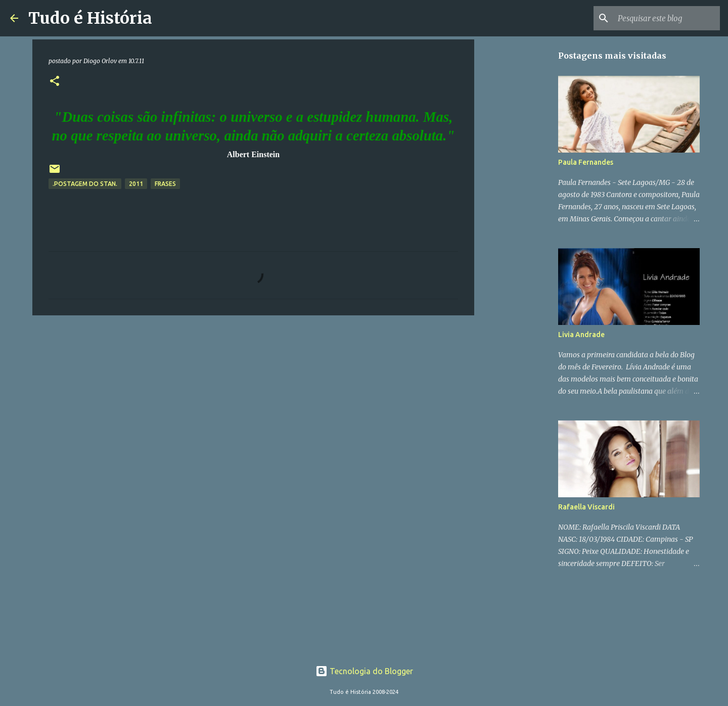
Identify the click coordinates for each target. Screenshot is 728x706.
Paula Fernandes (586, 162)
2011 (136, 184)
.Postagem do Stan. (85, 184)
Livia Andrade (581, 335)
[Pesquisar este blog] (667, 18)
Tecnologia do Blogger (364, 671)
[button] (55, 82)
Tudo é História (90, 18)
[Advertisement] (526, 202)
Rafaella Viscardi (586, 507)
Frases (165, 184)
